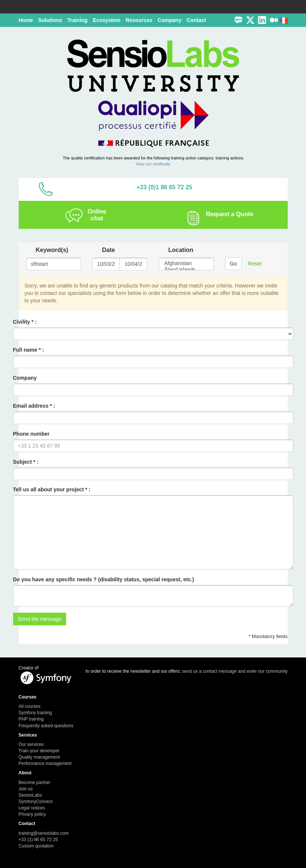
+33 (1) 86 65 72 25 (38, 840)
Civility (22, 322)
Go (233, 264)
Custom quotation (36, 846)
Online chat (97, 215)
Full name (25, 350)
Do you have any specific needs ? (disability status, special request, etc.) (104, 579)
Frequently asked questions (46, 726)
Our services (31, 744)
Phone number (31, 434)
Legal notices (32, 808)
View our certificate (153, 164)
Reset (255, 264)
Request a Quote (230, 214)
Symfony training (35, 713)
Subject (23, 462)
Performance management (45, 763)
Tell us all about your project (49, 489)
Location (181, 250)
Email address (31, 406)
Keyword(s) (52, 250)
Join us (26, 789)
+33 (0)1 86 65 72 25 (164, 187)
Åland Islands (186, 270)
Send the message (40, 619)
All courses (30, 706)
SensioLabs (30, 795)
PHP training (31, 719)
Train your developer (39, 751)
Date (109, 250)
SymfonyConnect (36, 802)
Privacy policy (32, 814)
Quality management (39, 757)
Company (25, 378)
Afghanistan (186, 263)
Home (26, 20)
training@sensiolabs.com (44, 833)
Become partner (35, 783)
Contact (196, 20)
